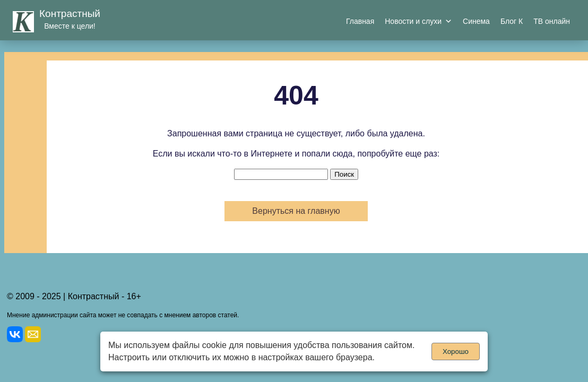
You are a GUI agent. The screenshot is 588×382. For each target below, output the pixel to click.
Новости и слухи (418, 21)
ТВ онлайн (552, 21)
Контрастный (70, 14)
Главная (360, 21)
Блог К (512, 21)
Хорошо (456, 351)
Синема (476, 21)
